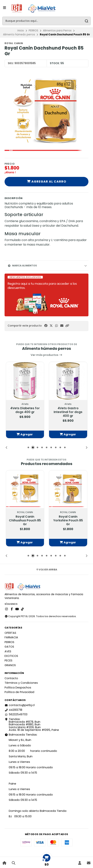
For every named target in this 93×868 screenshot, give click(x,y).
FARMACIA (11, 637)
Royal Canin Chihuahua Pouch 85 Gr (25, 520)
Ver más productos (46, 355)
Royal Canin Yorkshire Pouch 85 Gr (68, 520)
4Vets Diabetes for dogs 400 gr (25, 410)
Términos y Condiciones (21, 683)
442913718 (13, 710)
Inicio (21, 31)
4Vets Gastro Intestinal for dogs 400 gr (68, 412)
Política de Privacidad (19, 692)
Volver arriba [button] (46, 570)
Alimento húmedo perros (19, 35)
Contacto (11, 678)
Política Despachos (18, 688)
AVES (8, 651)
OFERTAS (10, 633)
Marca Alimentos (22, 266)
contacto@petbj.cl (20, 705)
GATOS (9, 647)
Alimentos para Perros (57, 31)
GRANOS (10, 665)
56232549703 (16, 714)
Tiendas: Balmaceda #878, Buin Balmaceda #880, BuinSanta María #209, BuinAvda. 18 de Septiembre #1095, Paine (32, 725)
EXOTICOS (11, 656)
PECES (8, 660)
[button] (67, 326)
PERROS (33, 31)
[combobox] (46, 21)
